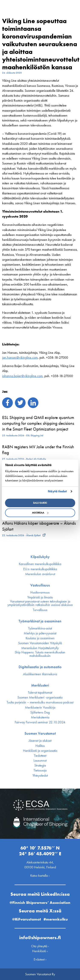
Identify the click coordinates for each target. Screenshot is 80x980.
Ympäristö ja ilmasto (40, 597)
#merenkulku (56, 919)
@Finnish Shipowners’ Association (40, 902)
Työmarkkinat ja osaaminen (40, 621)
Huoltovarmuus (40, 592)
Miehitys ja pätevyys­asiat (40, 633)
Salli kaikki (40, 503)
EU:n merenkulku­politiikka (40, 569)
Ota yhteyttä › (40, 946)
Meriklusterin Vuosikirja (40, 708)
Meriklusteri (40, 685)
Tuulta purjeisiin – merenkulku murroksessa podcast (40, 702)
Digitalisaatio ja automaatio (40, 667)
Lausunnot (40, 761)
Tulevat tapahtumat (40, 693)
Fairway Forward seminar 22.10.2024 (40, 722)
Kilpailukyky (40, 557)
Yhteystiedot (40, 776)
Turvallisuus (40, 610)
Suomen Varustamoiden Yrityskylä (40, 643)
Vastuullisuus (40, 585)
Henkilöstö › (40, 951)
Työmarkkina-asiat (40, 628)
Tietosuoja (40, 770)
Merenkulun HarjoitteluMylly (40, 648)
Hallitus (40, 746)
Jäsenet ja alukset (40, 741)
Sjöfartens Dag (40, 712)
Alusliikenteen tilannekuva (40, 674)
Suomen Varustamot (40, 733)
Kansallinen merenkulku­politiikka (40, 564)
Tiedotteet (40, 756)
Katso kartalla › (40, 876)
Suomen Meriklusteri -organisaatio (40, 697)
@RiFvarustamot (27, 919)
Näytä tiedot (57, 491)
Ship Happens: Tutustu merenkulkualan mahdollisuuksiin (40, 654)
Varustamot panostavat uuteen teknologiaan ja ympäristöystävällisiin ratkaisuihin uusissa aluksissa (40, 603)
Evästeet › (40, 959)
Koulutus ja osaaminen (40, 638)
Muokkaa (40, 513)
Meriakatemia (40, 717)
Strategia (40, 765)
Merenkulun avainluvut (40, 574)
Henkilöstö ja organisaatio (40, 751)
